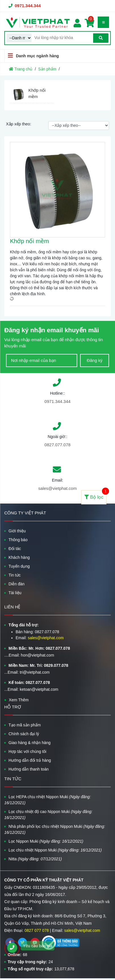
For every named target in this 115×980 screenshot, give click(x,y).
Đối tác (15, 549)
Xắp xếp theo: (19, 124)
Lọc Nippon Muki (46, 841)
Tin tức (15, 575)
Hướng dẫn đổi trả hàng (30, 760)
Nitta (35, 859)
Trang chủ (21, 69)
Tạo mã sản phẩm (25, 725)
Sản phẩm (47, 69)
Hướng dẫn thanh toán (29, 769)
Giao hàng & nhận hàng (30, 743)
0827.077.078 (58, 445)
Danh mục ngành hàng (32, 56)
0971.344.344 (28, 6)
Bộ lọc (95, 495)
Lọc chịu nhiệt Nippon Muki (55, 850)
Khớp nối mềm (29, 241)
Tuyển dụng (19, 566)
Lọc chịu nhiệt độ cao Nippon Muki (48, 815)
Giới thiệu (17, 531)
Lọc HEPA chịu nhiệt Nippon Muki (48, 800)
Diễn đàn (16, 584)
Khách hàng (19, 557)
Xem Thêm (19, 700)
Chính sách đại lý (24, 734)
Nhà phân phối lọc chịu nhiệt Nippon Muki (55, 829)
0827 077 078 (37, 930)
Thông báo (18, 540)
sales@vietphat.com (57, 488)
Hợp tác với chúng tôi (27, 751)
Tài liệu (15, 593)
